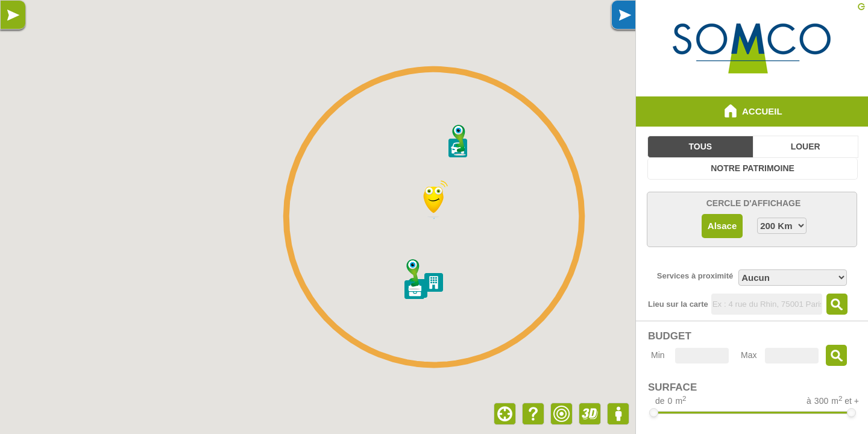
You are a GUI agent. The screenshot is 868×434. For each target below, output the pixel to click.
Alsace (722, 226)
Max (749, 355)
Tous (701, 146)
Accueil (752, 111)
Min (658, 355)
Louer (806, 146)
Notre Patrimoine (753, 168)
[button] (460, 140)
